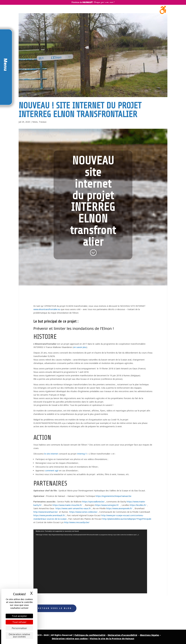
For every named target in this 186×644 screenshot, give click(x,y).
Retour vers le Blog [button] (55, 608)
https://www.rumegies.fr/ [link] (107, 505)
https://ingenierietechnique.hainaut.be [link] (113, 496)
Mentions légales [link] (150, 635)
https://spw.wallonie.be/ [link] (93, 502)
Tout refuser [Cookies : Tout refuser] (19, 622)
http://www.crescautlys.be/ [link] (76, 522)
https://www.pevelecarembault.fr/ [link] (50, 515)
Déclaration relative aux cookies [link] (19, 635)
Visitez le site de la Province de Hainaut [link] (112, 639)
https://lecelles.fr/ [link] (138, 505)
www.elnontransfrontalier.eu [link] (47, 309)
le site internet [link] (51, 454)
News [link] (35, 122)
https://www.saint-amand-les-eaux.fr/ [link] (73, 508)
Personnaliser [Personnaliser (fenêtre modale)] (19, 628)
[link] (163, 9)
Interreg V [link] (82, 454)
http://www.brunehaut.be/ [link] (46, 512)
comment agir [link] (52, 471)
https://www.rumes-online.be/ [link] (83, 512)
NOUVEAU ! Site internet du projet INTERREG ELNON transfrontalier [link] (80, 110)
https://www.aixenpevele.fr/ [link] (119, 508)
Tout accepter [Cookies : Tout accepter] (19, 616)
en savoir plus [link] (80, 347)
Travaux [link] (43, 122)
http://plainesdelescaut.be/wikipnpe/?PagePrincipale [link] (127, 519)
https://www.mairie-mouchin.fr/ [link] (67, 505)
